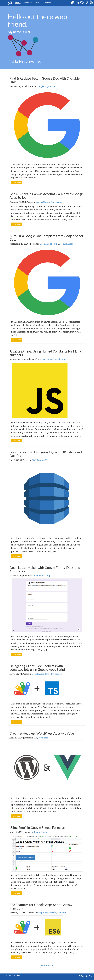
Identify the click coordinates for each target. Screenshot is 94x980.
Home (18, 3)
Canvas (39, 202)
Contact (47, 3)
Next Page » (47, 965)
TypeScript (56, 674)
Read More (17, 182)
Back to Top (85, 976)
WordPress (43, 738)
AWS (34, 460)
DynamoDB (42, 460)
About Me (28, 3)
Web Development (59, 359)
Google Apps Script (46, 86)
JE (10, 3)
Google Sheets (66, 244)
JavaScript (45, 359)
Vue (36, 738)
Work (38, 3)
